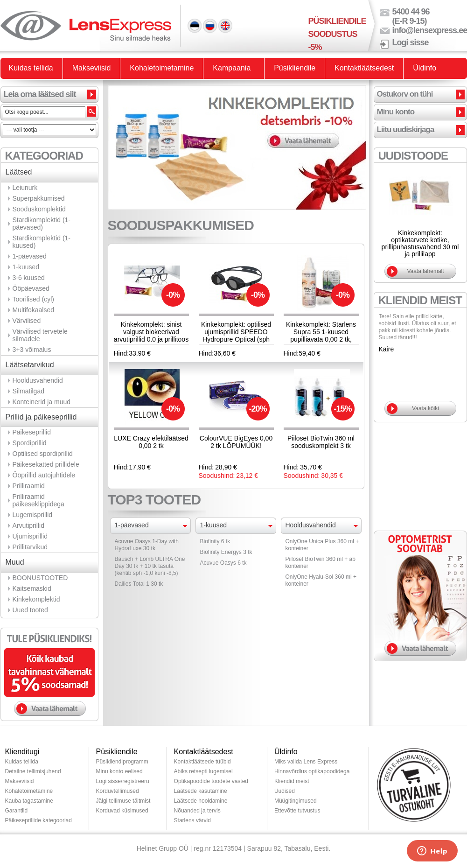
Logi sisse (411, 42)
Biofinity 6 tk (215, 541)
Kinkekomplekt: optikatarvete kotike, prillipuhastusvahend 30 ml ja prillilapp (420, 243)
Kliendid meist (292, 781)
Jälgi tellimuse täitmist (123, 801)
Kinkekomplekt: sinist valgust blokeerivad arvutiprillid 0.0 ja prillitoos (151, 332)
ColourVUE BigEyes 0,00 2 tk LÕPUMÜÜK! (236, 442)
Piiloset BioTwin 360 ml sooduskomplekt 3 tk (321, 442)
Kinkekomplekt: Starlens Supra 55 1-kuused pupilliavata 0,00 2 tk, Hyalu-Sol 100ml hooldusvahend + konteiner (321, 343)
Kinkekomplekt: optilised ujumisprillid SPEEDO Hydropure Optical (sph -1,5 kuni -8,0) (236, 336)
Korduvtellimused (118, 791)
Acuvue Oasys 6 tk (223, 563)
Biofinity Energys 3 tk (226, 552)
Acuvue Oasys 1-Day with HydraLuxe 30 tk (147, 545)
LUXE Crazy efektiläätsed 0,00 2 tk (151, 442)
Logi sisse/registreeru (123, 781)
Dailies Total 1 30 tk (139, 584)
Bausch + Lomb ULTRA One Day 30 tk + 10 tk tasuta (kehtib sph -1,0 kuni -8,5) (150, 566)
